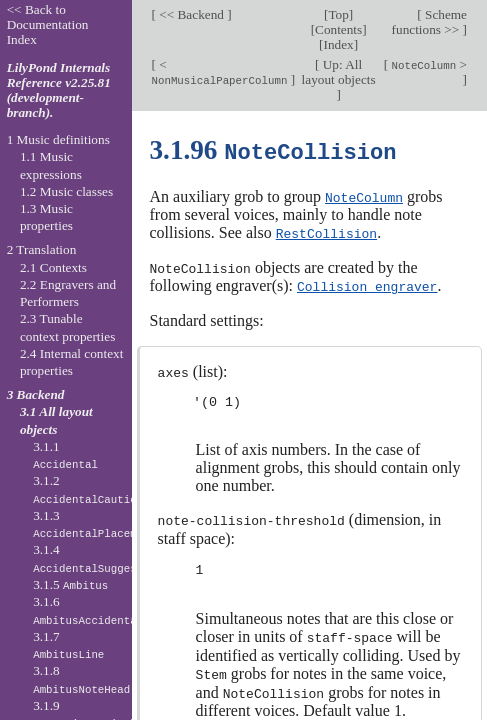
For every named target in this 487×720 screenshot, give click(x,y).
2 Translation (42, 249)
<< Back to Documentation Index (48, 24)
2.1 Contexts (53, 267)
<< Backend (191, 14)
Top (338, 14)
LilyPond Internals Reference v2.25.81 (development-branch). (59, 90)
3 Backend (36, 394)
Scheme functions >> (429, 22)
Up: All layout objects (339, 72)
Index (339, 44)
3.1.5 (70, 584)
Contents (338, 29)
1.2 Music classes (66, 191)
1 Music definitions (58, 139)
